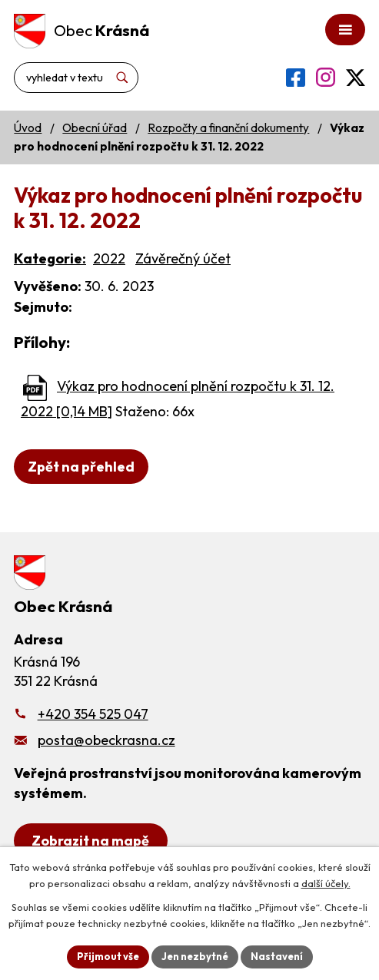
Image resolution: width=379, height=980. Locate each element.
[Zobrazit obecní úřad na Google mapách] (91, 841)
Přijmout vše (108, 956)
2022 (109, 258)
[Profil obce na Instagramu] (326, 77)
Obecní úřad (95, 128)
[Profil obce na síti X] (356, 78)
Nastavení (277, 956)
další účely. (326, 883)
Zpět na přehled (81, 467)
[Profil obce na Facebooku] (296, 78)
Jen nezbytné (195, 956)
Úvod (28, 128)
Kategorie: (50, 258)
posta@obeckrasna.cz (106, 740)
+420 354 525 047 (93, 714)
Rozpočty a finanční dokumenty (228, 128)
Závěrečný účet (183, 258)
